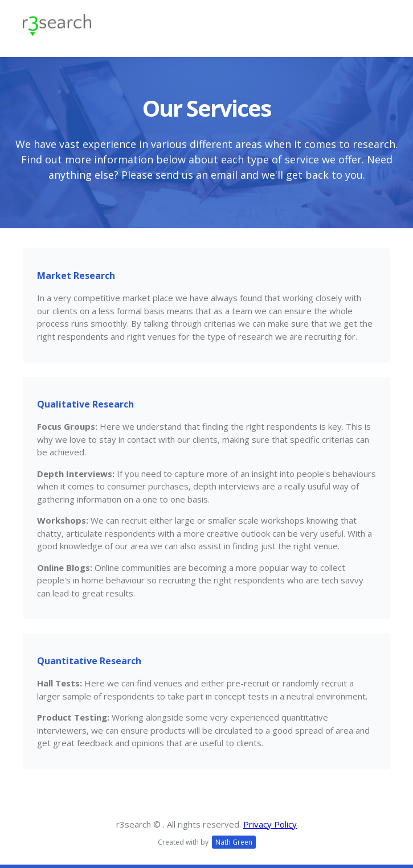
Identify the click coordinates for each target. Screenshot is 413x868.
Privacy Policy (270, 824)
